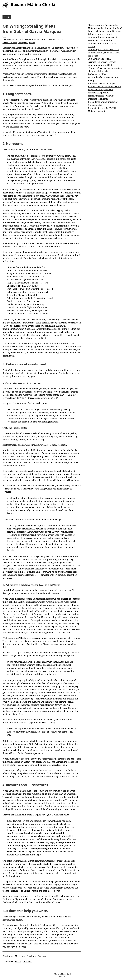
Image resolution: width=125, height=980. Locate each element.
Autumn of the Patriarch (34, 39)
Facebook (32, 956)
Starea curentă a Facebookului (103, 25)
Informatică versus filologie (101, 83)
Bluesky (42, 956)
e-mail (18, 961)
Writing (32, 43)
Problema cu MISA (97, 74)
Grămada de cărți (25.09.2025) (103, 108)
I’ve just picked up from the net (18, 614)
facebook (27, 961)
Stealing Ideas (23, 43)
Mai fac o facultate (97, 111)
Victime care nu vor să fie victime (104, 86)
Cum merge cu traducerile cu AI (104, 50)
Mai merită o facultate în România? (105, 28)
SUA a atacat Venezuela (99, 59)
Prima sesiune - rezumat (100, 34)
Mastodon (20, 956)
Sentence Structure (10, 43)
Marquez (60, 39)
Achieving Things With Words (13, 39)
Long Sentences (50, 39)
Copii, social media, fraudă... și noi (105, 31)
